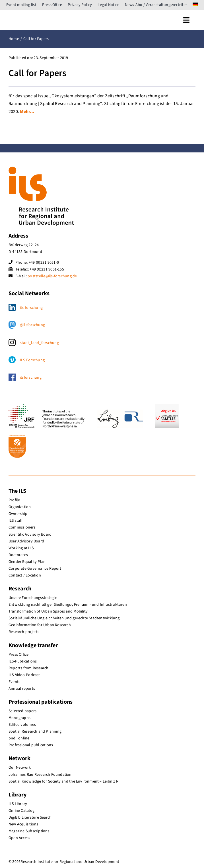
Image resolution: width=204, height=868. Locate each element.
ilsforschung (31, 378)
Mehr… (27, 112)
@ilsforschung (32, 325)
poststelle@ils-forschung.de (52, 276)
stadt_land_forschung (39, 343)
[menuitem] (195, 5)
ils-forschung (31, 308)
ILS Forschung (32, 360)
